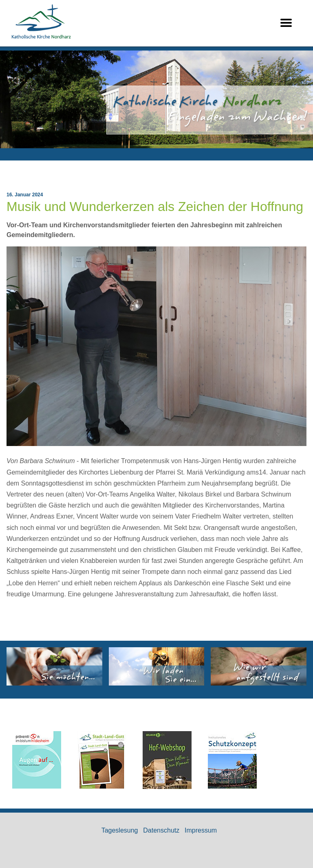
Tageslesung (120, 830)
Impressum (201, 830)
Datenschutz (161, 830)
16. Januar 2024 (25, 195)
